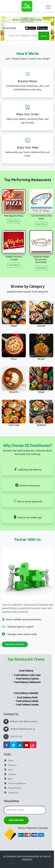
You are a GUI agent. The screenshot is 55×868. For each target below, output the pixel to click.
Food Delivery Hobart (27, 701)
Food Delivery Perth (27, 698)
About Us (10, 765)
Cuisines (10, 774)
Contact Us (11, 793)
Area (8, 770)
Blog (8, 779)
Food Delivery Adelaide (26, 693)
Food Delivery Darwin (27, 705)
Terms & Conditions (15, 783)
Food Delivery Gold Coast (27, 675)
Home (9, 761)
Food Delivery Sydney (27, 679)
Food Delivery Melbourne (27, 682)
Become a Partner (15, 644)
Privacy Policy (12, 788)
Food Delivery (26, 671)
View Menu (14, 221)
